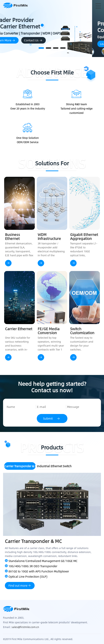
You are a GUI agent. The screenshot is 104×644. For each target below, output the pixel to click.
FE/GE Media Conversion (49, 331)
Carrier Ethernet (19, 329)
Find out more (20, 586)
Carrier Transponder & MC (20, 466)
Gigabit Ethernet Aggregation (84, 236)
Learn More (26, 40)
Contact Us (54, 40)
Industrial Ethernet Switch (53, 466)
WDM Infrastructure (49, 236)
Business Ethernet (13, 236)
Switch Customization (82, 331)
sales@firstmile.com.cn (25, 627)
